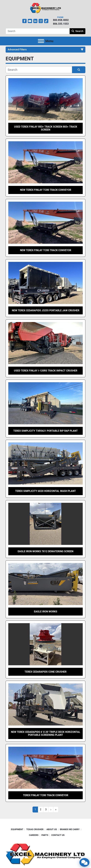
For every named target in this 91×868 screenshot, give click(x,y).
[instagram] (41, 21)
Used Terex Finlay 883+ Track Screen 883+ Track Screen (46, 128)
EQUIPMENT (17, 829)
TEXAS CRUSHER (35, 829)
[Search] (38, 31)
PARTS (45, 835)
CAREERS (34, 835)
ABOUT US (52, 829)
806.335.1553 (61, 24)
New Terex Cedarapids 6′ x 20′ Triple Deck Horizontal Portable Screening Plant (46, 733)
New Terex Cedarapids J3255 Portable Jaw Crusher (46, 310)
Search (77, 31)
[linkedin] (35, 21)
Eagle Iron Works (46, 612)
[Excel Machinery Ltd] (45, 854)
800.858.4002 (61, 20)
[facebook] (24, 21)
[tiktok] (46, 21)
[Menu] (41, 41)
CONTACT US (58, 835)
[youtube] (30, 21)
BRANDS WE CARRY (70, 829)
